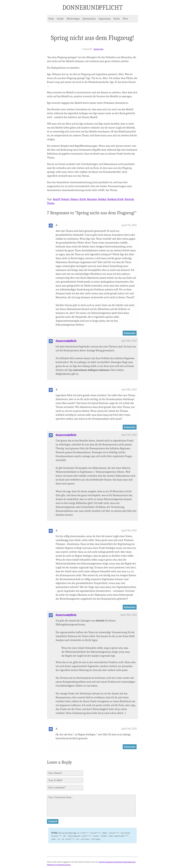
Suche (117, 19)
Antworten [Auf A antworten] (130, 333)
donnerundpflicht (66, 341)
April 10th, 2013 (128, 615)
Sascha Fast (99, 49)
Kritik (83, 199)
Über (125, 19)
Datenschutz (89, 19)
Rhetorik (129, 199)
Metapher (92, 199)
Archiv (60, 19)
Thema (51, 203)
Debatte (65, 199)
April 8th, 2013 (129, 341)
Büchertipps (73, 19)
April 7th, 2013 (129, 225)
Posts (51, 19)
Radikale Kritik (115, 199)
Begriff (57, 199)
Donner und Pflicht (93, 8)
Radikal (102, 199)
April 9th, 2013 (129, 435)
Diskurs (75, 199)
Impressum (105, 19)
